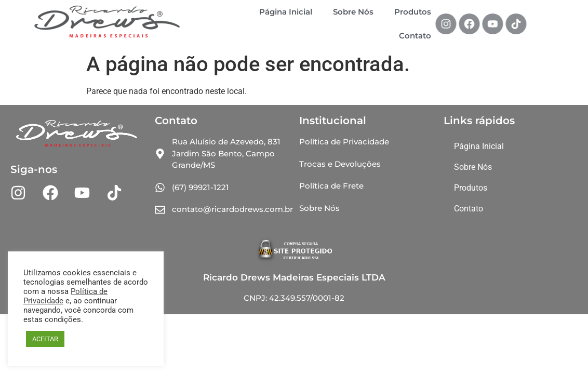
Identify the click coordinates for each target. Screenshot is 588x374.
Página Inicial (286, 12)
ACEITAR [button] (45, 339)
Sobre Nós (353, 12)
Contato (415, 36)
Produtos (413, 12)
